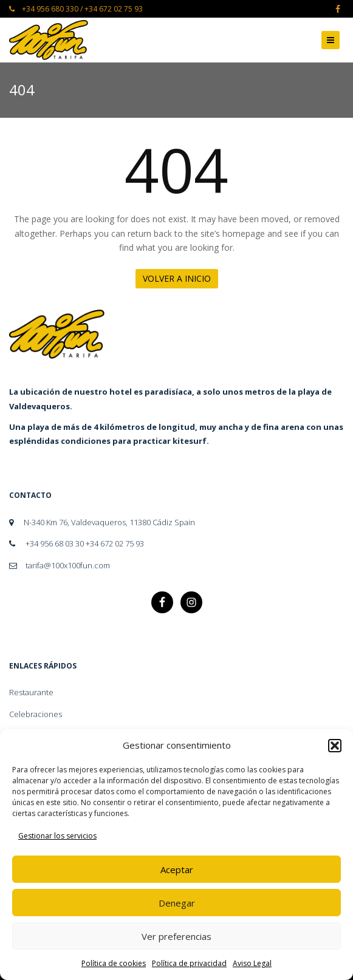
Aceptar (177, 869)
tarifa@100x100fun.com (60, 565)
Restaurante (31, 692)
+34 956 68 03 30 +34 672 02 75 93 (77, 543)
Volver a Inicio (177, 278)
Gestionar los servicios (57, 836)
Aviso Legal (252, 963)
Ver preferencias (176, 936)
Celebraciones (36, 714)
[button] (335, 746)
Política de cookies (114, 963)
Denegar (177, 903)
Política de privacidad (189, 963)
